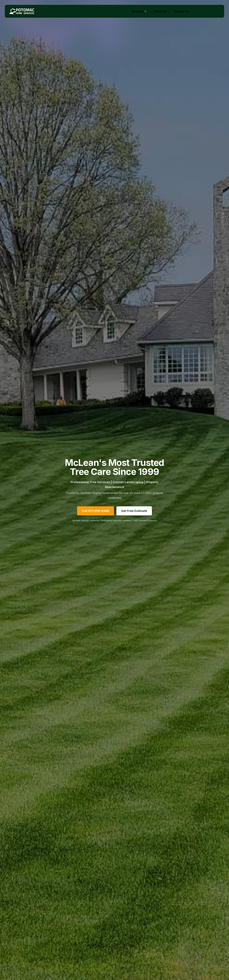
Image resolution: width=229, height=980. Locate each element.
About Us (160, 11)
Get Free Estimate (134, 511)
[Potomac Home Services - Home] (23, 11)
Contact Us (181, 11)
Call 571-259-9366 (96, 511)
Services (139, 11)
